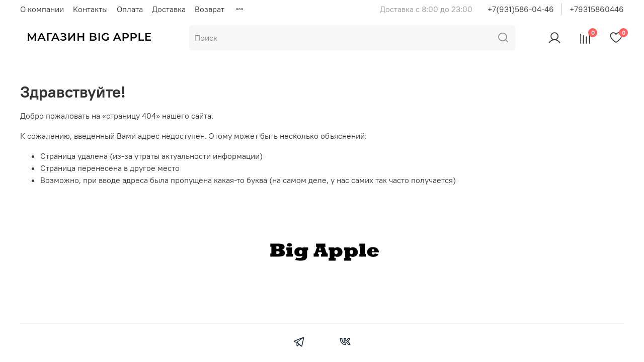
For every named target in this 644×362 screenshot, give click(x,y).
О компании (42, 9)
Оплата (130, 9)
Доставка (169, 9)
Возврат (210, 9)
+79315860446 (597, 9)
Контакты (90, 9)
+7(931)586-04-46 (521, 9)
